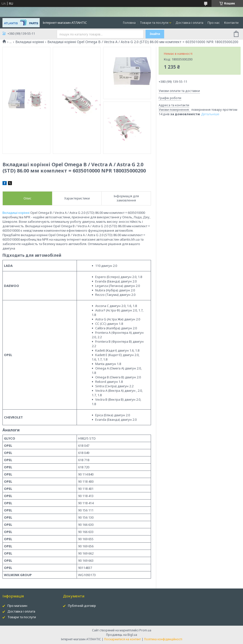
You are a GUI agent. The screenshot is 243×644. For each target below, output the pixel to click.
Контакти (231, 23)
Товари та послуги (154, 23)
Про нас (214, 23)
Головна (129, 23)
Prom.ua (145, 630)
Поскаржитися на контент (122, 639)
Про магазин (17, 606)
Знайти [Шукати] (155, 34)
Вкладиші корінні (30, 42)
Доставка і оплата (189, 23)
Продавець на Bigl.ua (122, 635)
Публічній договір (82, 606)
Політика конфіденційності (163, 639)
